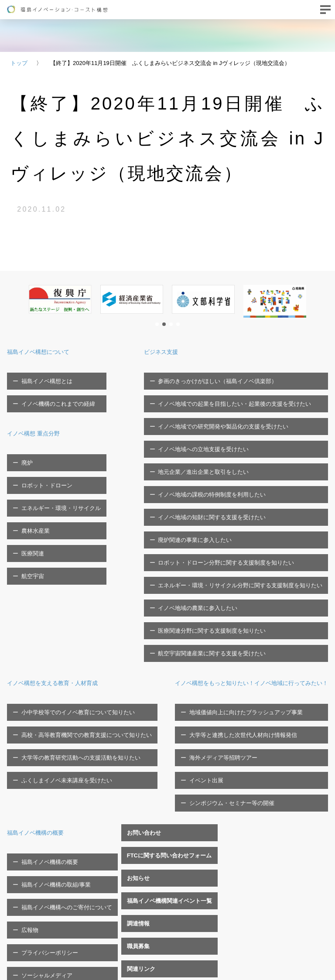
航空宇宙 (27, 508)
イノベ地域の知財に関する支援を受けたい (217, 458)
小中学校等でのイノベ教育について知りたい (72, 590)
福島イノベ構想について (45, 351)
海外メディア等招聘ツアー (50, 708)
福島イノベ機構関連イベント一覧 (50, 810)
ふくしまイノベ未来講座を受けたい (61, 630)
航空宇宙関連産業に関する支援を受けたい (217, 540)
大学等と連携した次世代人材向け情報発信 (70, 694)
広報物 (246, 721)
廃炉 (21, 440)
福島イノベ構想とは (41, 376)
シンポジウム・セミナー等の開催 (58, 735)
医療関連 (27, 494)
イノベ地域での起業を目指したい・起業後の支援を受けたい (240, 390)
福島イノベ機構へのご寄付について (283, 708)
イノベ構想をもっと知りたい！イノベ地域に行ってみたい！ (101, 655)
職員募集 (18, 837)
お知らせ (18, 796)
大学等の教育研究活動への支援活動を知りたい (75, 617)
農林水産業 (30, 481)
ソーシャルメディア (263, 748)
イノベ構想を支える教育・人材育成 (63, 565)
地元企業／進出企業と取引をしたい (209, 431)
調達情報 (18, 823)
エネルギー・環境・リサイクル (55, 467)
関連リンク (21, 851)
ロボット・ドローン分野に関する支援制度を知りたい (232, 485)
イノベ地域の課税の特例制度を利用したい (217, 444)
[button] (157, 324)
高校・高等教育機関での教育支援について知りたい (81, 603)
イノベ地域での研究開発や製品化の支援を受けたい (229, 404)
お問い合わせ (24, 769)
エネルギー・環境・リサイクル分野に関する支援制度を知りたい (246, 499)
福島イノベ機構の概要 (264, 655)
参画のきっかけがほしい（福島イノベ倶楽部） (223, 376)
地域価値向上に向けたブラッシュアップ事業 (72, 680)
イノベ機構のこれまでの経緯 (53, 390)
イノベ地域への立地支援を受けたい (209, 417)
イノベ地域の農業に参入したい (203, 512)
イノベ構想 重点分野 (39, 415)
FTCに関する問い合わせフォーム (49, 783)
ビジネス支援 (176, 351)
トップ (19, 63)
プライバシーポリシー (266, 735)
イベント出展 (33, 721)
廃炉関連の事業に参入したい (200, 471)
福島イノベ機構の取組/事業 (272, 694)
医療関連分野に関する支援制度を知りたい (217, 526)
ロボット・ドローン (41, 454)
